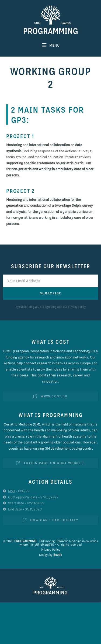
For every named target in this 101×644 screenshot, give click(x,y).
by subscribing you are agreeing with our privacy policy (51, 307)
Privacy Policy (51, 550)
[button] (51, 45)
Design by (50, 555)
